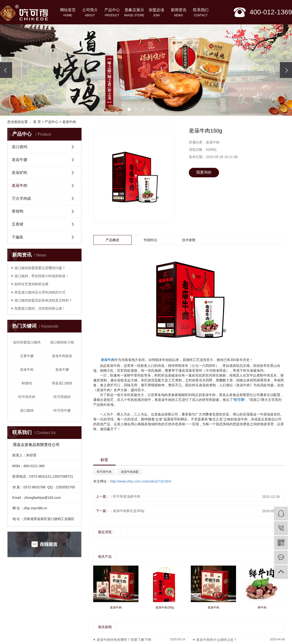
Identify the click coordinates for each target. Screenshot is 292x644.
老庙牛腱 (19, 160)
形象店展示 (134, 13)
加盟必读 (156, 13)
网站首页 (68, 13)
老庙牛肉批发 (62, 356)
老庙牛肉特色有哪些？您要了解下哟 (124, 640)
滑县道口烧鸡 (62, 383)
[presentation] (6, 70)
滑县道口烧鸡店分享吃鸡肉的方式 (40, 292)
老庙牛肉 (69, 122)
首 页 (37, 122)
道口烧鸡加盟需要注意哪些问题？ (40, 268)
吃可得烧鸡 (62, 397)
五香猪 (18, 224)
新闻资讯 (178, 13)
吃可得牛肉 (104, 472)
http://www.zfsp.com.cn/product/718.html (141, 481)
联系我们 (201, 13)
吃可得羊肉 (27, 397)
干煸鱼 (18, 237)
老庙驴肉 (19, 173)
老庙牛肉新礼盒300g (129, 511)
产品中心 (112, 13)
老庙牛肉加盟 (130, 472)
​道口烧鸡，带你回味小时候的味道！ (42, 276)
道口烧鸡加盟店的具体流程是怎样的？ (43, 300)
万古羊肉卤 (21, 198)
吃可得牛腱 (62, 410)
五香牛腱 (27, 356)
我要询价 (204, 172)
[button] (129, 109)
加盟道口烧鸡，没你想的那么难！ (40, 308)
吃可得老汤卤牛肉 (127, 496)
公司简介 (90, 13)
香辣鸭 (18, 211)
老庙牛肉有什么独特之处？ (217, 640)
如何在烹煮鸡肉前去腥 (31, 284)
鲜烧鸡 (27, 383)
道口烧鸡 (19, 147)
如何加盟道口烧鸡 (27, 342)
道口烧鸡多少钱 (62, 342)
